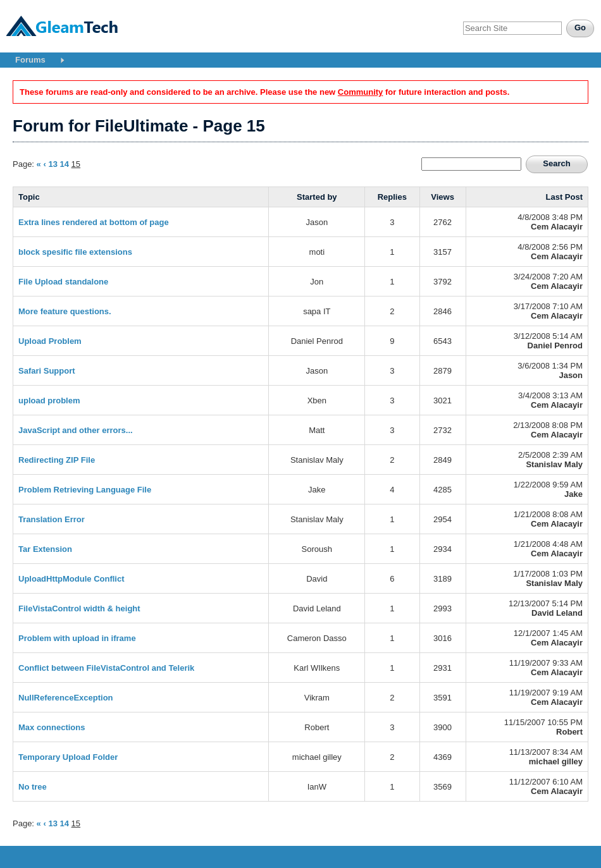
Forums (30, 60)
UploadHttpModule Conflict (71, 579)
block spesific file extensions (75, 252)
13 (53, 164)
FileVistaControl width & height (79, 608)
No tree (33, 787)
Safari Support (47, 371)
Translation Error (52, 519)
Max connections (52, 727)
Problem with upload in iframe (77, 638)
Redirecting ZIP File (57, 460)
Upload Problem (50, 341)
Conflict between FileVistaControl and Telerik (106, 668)
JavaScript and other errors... (76, 430)
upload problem (49, 400)
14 (65, 164)
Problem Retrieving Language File (85, 490)
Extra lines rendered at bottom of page (94, 222)
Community (361, 92)
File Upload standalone (63, 282)
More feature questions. (65, 311)
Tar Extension (45, 549)
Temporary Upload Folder (68, 757)
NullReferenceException (66, 698)
